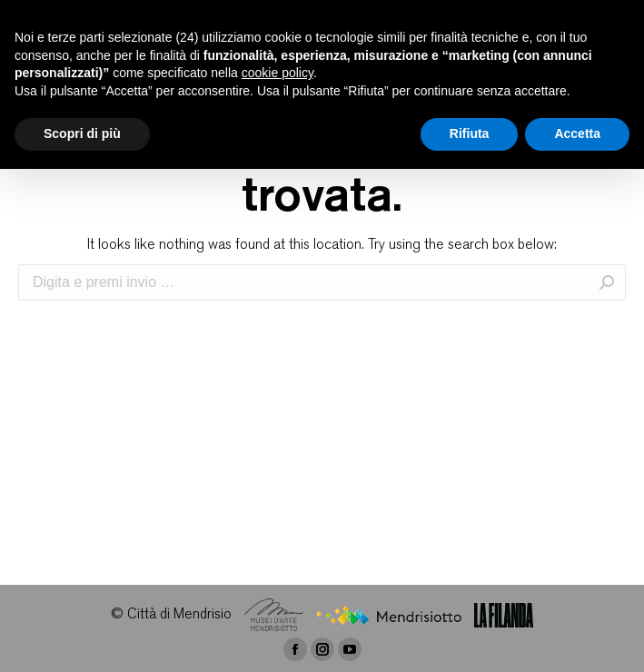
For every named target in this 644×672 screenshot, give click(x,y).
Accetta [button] (577, 133)
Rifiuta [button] (470, 133)
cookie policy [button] (277, 73)
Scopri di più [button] (82, 133)
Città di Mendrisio (179, 615)
